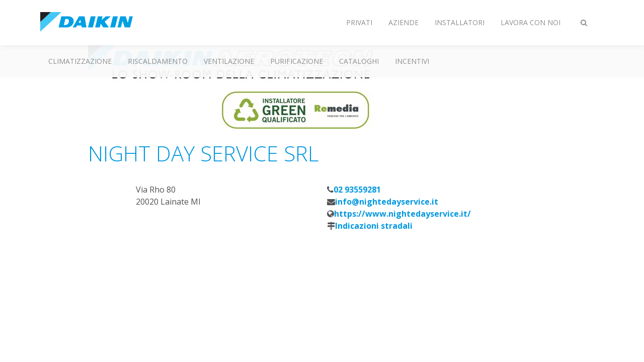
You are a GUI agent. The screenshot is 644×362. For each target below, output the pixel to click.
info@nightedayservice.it (387, 202)
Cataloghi (359, 61)
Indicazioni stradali (374, 226)
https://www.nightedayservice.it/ (403, 214)
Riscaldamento (158, 61)
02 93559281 (357, 190)
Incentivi (412, 61)
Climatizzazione (80, 61)
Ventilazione (229, 61)
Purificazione (297, 61)
